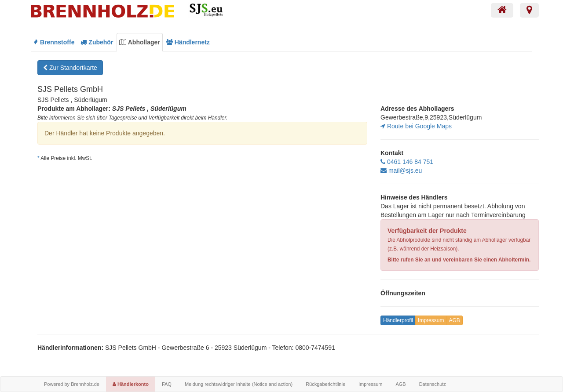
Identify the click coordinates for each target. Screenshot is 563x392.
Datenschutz (433, 384)
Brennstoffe (54, 42)
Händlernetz (188, 42)
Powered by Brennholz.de (72, 384)
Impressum (431, 320)
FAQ (167, 384)
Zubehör (97, 42)
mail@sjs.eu (401, 171)
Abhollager (140, 42)
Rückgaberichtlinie (325, 384)
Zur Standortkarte (70, 68)
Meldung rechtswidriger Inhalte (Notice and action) (239, 384)
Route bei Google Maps (416, 126)
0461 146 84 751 (407, 162)
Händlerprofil (398, 320)
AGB (454, 320)
